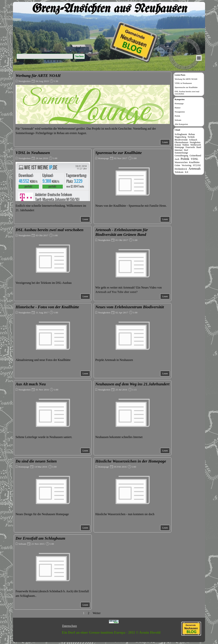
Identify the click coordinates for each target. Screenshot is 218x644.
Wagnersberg (180, 137)
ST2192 (197, 165)
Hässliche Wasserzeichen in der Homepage (131, 461)
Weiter (97, 613)
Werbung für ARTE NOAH (38, 76)
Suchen (79, 56)
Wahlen (186, 145)
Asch (177, 159)
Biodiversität (181, 140)
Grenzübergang (181, 156)
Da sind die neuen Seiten (36, 461)
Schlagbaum (181, 134)
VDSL (195, 159)
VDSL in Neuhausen (33, 153)
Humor (178, 108)
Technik (191, 137)
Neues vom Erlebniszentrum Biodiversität (130, 307)
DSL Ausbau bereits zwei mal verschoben (50, 230)
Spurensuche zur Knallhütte (119, 153)
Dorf (186, 150)
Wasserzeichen (181, 162)
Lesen (165, 142)
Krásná (178, 145)
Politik (177, 116)
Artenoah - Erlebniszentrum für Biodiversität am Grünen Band (122, 232)
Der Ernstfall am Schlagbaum (40, 538)
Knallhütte (194, 162)
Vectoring (186, 165)
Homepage (104, 158)
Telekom (179, 172)
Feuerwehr (190, 147)
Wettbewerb (196, 145)
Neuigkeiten (24, 81)
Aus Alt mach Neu (31, 384)
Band (199, 147)
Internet (179, 150)
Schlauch (193, 140)
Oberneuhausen (182, 142)
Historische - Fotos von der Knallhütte (47, 307)
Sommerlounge (181, 153)
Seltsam (22, 544)
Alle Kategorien (181, 124)
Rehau (192, 134)
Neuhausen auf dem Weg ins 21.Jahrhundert (132, 384)
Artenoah (195, 169)
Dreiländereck (181, 169)
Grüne (177, 165)
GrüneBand (195, 155)
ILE (186, 172)
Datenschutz (70, 626)
